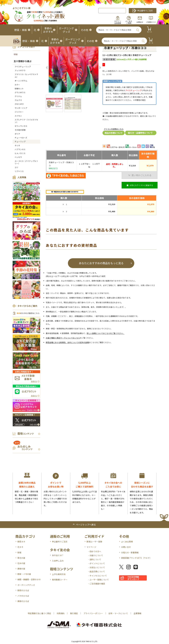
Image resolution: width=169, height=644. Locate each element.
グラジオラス (20, 92)
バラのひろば (23, 596)
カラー (17, 85)
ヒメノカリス (20, 153)
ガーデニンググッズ (26, 585)
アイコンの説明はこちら (114, 129)
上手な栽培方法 (59, 574)
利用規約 (61, 613)
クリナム (18, 96)
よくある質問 (127, 542)
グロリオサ (19, 104)
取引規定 (74, 613)
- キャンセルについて (98, 576)
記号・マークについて (118, 613)
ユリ (16, 167)
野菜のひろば (23, 590)
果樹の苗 (21, 569)
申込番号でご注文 (60, 542)
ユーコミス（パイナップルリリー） (26, 162)
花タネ (20, 547)
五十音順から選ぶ (23, 61)
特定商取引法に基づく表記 (39, 613)
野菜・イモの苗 (24, 574)
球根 (16, 54)
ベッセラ (18, 157)
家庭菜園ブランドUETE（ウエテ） (136, 558)
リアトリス (19, 171)
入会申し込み (58, 561)
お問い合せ (126, 547)
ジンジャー (19, 112)
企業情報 (137, 613)
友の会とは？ (58, 555)
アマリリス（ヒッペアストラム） (26, 76)
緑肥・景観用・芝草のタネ (29, 579)
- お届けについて (96, 555)
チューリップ (20, 142)
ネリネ (17, 146)
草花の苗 (21, 558)
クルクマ (18, 100)
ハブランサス (20, 149)
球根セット (19, 89)
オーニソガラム (21, 81)
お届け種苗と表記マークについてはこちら (63, 338)
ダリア (17, 134)
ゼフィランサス (21, 126)
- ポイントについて (97, 563)
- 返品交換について (97, 571)
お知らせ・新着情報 (130, 552)
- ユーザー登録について (99, 580)
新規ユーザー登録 (94, 542)
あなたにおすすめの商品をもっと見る (101, 263)
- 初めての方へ (95, 551)
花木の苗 (21, 563)
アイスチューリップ (23, 67)
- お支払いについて (97, 567)
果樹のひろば (23, 601)
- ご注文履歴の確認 (97, 584)
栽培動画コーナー (60, 580)
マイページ (91, 547)
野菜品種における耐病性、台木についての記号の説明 (67, 342)
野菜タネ (21, 542)
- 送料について (95, 559)
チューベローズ (21, 138)
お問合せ (140, 22)
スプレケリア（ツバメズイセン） (26, 121)
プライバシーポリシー (93, 613)
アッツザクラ (20, 70)
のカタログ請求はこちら (28, 313)
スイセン (18, 116)
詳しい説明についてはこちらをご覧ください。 (106, 333)
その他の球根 (20, 130)
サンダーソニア (21, 108)
